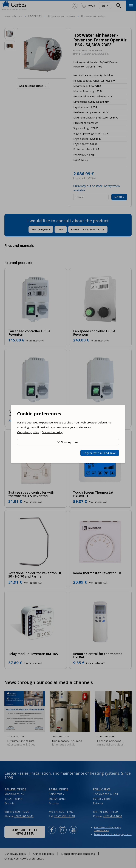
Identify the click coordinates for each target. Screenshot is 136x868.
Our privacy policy (28, 432)
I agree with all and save (100, 453)
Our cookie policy (52, 432)
